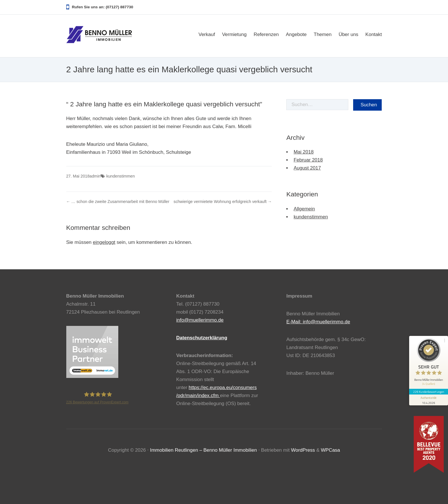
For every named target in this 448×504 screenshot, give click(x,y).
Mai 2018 (304, 152)
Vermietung (234, 34)
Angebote (296, 34)
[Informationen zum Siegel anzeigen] (429, 400)
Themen (323, 34)
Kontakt (374, 34)
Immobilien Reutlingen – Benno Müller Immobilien (203, 450)
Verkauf (207, 34)
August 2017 (307, 168)
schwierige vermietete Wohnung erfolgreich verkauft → (223, 202)
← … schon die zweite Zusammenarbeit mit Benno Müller (118, 202)
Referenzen (266, 34)
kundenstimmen (121, 176)
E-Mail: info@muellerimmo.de (318, 322)
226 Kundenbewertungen (429, 392)
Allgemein (304, 209)
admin (95, 176)
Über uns (348, 34)
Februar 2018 (308, 160)
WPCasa (330, 450)
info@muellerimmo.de (200, 320)
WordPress (303, 450)
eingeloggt (104, 242)
